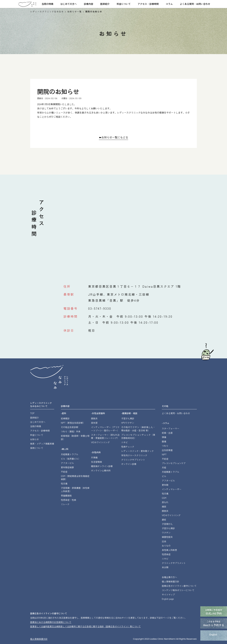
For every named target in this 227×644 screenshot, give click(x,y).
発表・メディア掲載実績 (42, 444)
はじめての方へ (68, 4)
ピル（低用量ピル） (71, 459)
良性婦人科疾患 (169, 550)
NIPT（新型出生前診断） (73, 423)
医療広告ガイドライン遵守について (179, 586)
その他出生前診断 (69, 427)
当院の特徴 (47, 4)
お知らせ (34, 439)
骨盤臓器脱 (66, 496)
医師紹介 (105, 4)
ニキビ (124, 442)
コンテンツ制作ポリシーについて (178, 590)
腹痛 (164, 441)
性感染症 (166, 554)
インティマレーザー (105, 429)
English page (168, 599)
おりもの (166, 546)
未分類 (165, 567)
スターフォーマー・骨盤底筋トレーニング (105, 436)
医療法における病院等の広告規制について (51, 622)
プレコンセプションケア (174, 463)
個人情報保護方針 (170, 581)
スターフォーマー (170, 428)
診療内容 (88, 4)
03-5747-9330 (100, 308)
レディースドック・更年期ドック (137, 451)
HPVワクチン (128, 423)
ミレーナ (65, 504)
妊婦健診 (65, 418)
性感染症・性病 (68, 500)
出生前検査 (167, 450)
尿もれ (165, 502)
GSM (164, 498)
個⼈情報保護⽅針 (39, 639)
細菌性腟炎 (167, 537)
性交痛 (64, 484)
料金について (124, 4)
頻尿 (164, 507)
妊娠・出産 (167, 433)
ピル (164, 476)
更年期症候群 (67, 467)
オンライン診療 (129, 464)
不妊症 (64, 472)
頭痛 (164, 437)
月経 (164, 467)
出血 (164, 541)
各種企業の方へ (169, 577)
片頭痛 (94, 457)
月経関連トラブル (69, 454)
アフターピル (67, 463)
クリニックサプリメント (133, 460)
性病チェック (128, 447)
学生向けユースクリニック (134, 455)
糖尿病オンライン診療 (102, 466)
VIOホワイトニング (100, 442)
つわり (165, 446)
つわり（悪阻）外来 (71, 431)
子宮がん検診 (128, 418)
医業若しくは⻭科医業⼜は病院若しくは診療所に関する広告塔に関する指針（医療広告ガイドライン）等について (85, 626)
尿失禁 (94, 423)
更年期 (165, 485)
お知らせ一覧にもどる (115, 137)
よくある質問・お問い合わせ (195, 4)
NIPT (164, 454)
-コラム (166, 423)
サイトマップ (168, 595)
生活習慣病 (96, 462)
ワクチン (166, 533)
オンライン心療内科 (101, 470)
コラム (169, 4)
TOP (32, 413)
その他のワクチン (138, 429)
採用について (37, 448)
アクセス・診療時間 (148, 4)
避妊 (164, 520)
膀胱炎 (94, 418)
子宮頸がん (167, 524)
